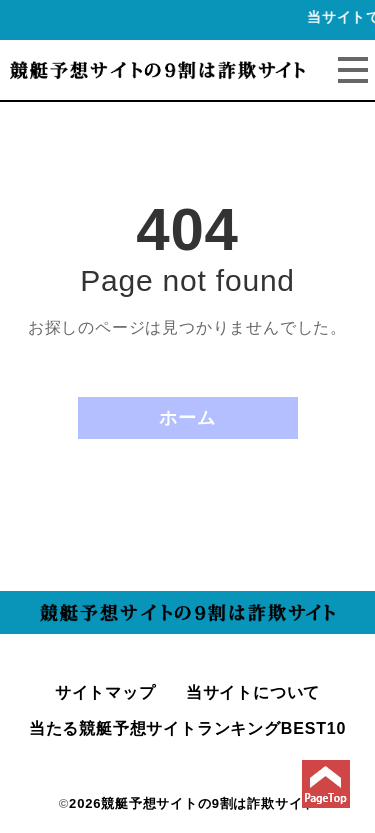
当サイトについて (253, 692)
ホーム (187, 418)
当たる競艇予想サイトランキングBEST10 (187, 728)
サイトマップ (105, 692)
